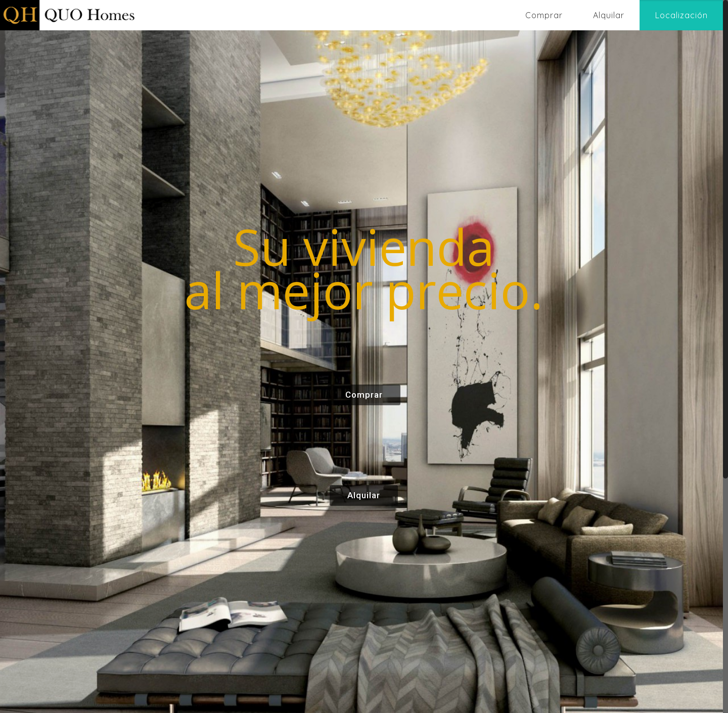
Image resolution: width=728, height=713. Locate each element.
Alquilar (364, 495)
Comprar (364, 395)
